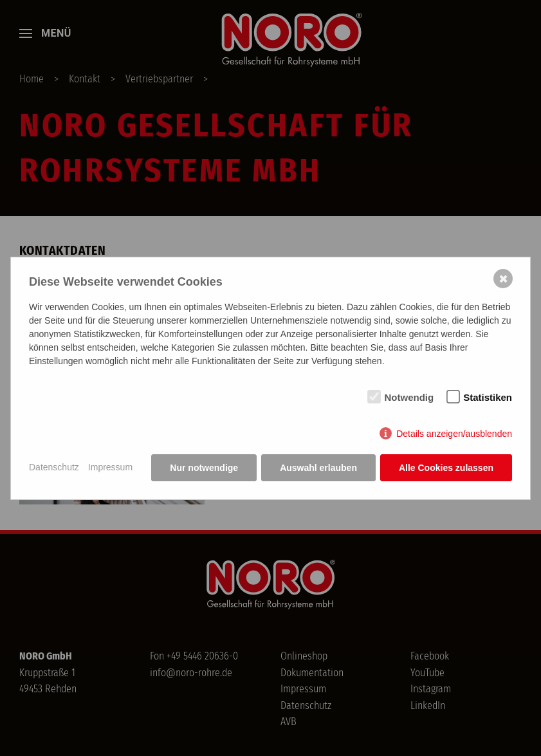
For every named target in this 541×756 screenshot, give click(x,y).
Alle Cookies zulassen (446, 468)
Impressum (110, 467)
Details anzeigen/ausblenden (454, 434)
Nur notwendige (204, 468)
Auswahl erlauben (318, 468)
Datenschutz (54, 467)
